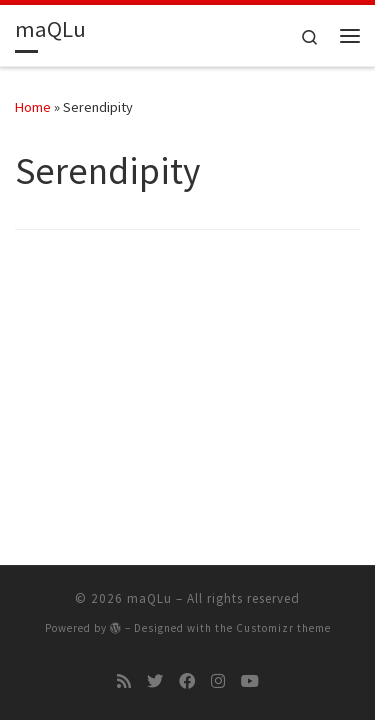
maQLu (149, 598)
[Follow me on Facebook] (187, 681)
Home (33, 107)
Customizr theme (283, 628)
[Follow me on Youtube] (250, 681)
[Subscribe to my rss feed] (124, 681)
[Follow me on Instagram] (218, 681)
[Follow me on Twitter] (155, 681)
